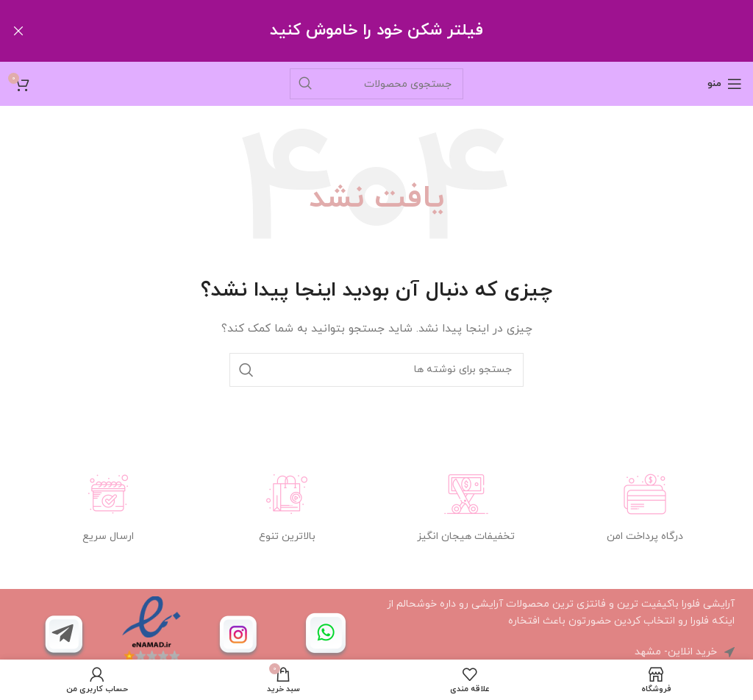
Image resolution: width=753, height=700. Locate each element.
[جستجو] (376, 83)
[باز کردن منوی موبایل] (725, 83)
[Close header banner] (18, 31)
